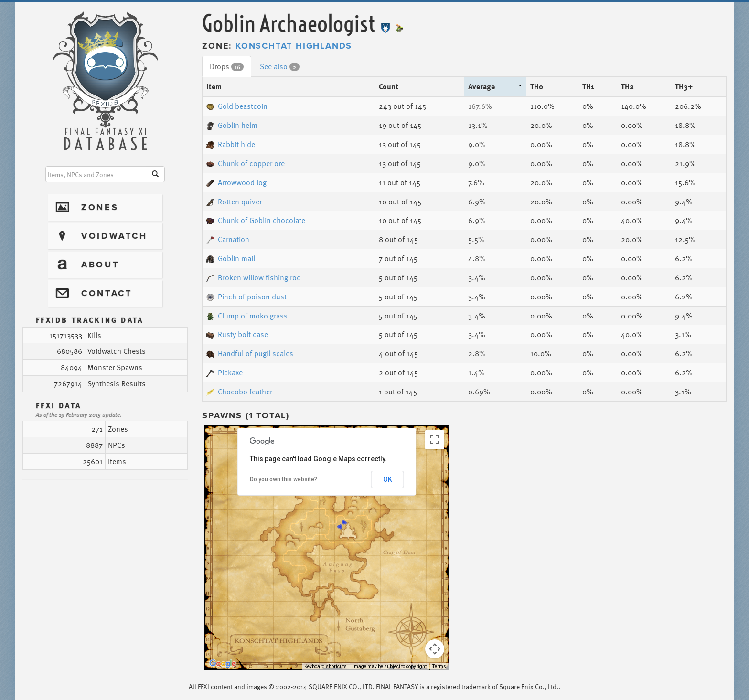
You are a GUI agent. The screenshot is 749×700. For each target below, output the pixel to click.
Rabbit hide (231, 144)
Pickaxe (225, 372)
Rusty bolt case (237, 334)
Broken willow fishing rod (254, 277)
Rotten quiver (234, 202)
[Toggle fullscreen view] (435, 440)
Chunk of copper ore (246, 163)
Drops (227, 66)
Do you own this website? (284, 479)
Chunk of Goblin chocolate (256, 220)
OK (388, 479)
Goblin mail (231, 258)
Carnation (228, 239)
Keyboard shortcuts (326, 666)
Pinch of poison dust (246, 297)
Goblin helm (232, 125)
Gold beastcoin (237, 106)
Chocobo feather (239, 392)
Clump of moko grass (247, 316)
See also (280, 66)
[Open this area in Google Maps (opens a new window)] (223, 664)
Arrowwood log (236, 182)
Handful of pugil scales (250, 353)
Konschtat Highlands (294, 46)
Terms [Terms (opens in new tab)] (439, 666)
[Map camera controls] (435, 649)
